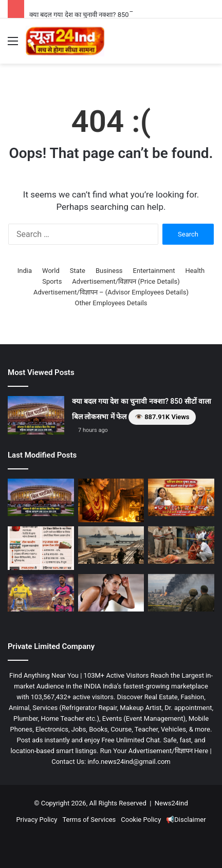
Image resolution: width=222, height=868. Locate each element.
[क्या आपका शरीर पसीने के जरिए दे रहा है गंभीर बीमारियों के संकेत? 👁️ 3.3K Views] (111, 593)
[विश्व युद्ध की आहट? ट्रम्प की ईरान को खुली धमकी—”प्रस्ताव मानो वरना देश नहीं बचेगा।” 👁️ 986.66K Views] (181, 593)
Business (109, 271)
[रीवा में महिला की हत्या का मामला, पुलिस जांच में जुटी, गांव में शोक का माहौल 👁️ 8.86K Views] (181, 545)
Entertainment (154, 271)
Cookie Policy (141, 820)
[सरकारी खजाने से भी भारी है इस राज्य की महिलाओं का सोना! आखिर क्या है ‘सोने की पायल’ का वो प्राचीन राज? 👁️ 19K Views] (111, 500)
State (78, 271)
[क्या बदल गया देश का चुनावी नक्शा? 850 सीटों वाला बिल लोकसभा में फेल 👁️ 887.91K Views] (36, 415)
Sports (52, 281)
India (25, 271)
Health (195, 271)
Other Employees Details (111, 303)
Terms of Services (89, 820)
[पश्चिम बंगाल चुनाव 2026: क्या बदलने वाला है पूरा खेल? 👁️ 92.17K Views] (181, 497)
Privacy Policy (36, 820)
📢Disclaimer (186, 820)
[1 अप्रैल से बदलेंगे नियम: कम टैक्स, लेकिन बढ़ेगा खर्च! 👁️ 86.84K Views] (41, 548)
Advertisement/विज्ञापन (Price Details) (126, 281)
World (51, 271)
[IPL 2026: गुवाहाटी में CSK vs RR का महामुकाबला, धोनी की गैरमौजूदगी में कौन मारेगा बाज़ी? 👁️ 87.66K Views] (41, 593)
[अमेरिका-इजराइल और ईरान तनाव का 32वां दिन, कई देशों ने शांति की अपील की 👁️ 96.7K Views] (111, 545)
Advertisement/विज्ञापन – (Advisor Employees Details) (111, 292)
